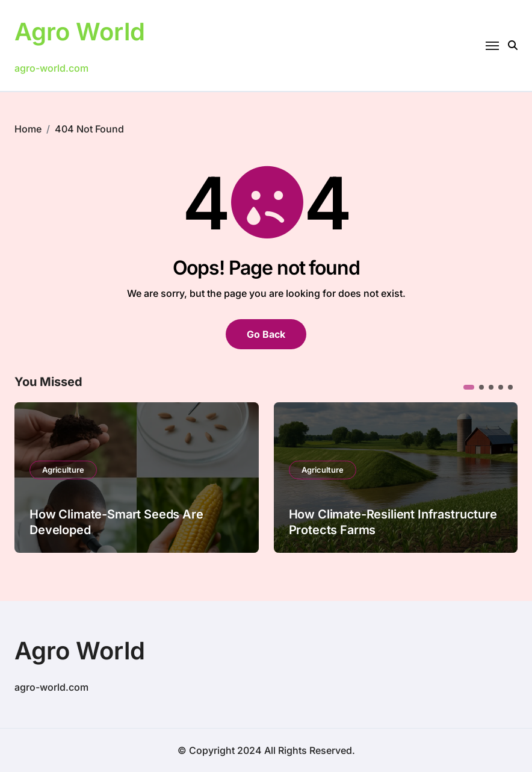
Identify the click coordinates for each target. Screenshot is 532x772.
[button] (469, 387)
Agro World (80, 32)
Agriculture (63, 470)
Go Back (266, 334)
